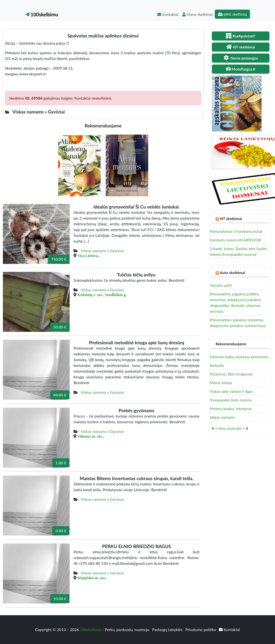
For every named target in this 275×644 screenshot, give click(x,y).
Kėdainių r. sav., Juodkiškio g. (102, 295)
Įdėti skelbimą (232, 14)
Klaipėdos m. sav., (92, 578)
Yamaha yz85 (221, 285)
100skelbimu (42, 14)
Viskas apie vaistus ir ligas (231, 391)
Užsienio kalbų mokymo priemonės (239, 357)
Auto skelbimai (232, 272)
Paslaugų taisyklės (168, 629)
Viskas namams (94, 251)
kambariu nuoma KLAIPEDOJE (236, 240)
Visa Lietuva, (88, 256)
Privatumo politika (201, 629)
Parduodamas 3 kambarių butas (236, 231)
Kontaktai (168, 14)
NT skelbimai (231, 218)
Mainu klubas (221, 383)
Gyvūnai (117, 251)
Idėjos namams (222, 417)
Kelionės (217, 365)
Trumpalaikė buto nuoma (231, 400)
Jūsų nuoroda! (230, 428)
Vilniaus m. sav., (91, 436)
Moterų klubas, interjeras (231, 408)
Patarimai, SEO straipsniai (231, 374)
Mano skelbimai (198, 14)
